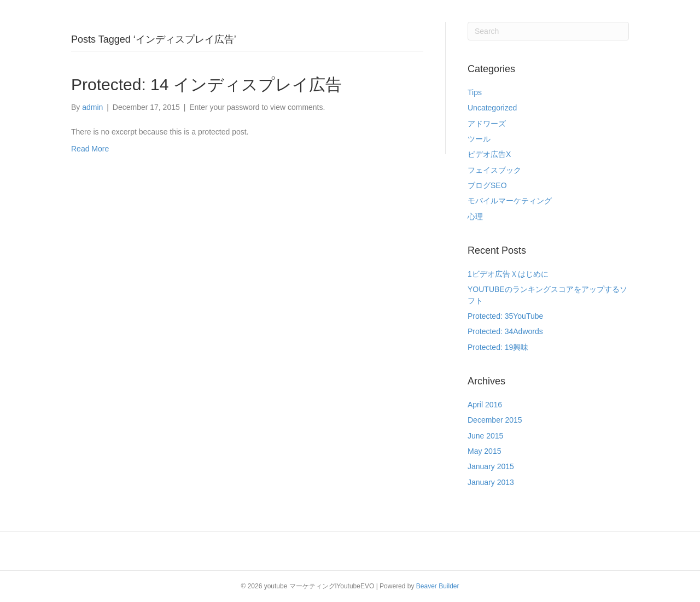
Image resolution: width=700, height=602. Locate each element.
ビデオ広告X (489, 154)
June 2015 (485, 436)
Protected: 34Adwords (505, 331)
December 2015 (495, 420)
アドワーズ (487, 124)
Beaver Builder (438, 586)
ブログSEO (487, 185)
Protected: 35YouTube (505, 316)
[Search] (548, 31)
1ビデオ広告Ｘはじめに (508, 274)
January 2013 (491, 482)
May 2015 (484, 451)
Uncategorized (492, 108)
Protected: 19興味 (498, 347)
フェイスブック (494, 170)
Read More (90, 149)
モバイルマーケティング (510, 201)
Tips (475, 92)
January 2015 (491, 466)
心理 (475, 217)
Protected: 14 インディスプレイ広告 (206, 84)
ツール (479, 139)
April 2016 (485, 405)
